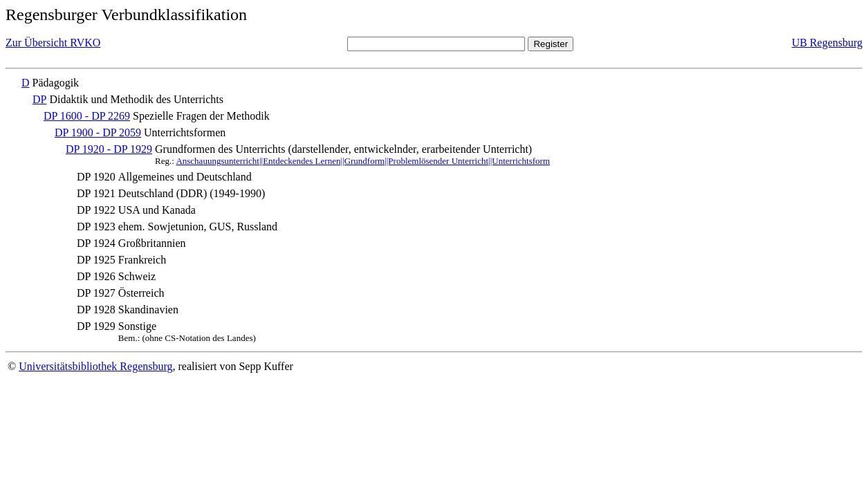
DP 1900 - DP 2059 (98, 132)
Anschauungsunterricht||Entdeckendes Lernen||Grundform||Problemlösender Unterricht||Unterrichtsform (363, 161)
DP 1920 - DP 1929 (109, 149)
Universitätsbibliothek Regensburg (95, 366)
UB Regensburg (827, 43)
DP (39, 99)
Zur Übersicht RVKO (53, 43)
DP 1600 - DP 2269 (87, 116)
